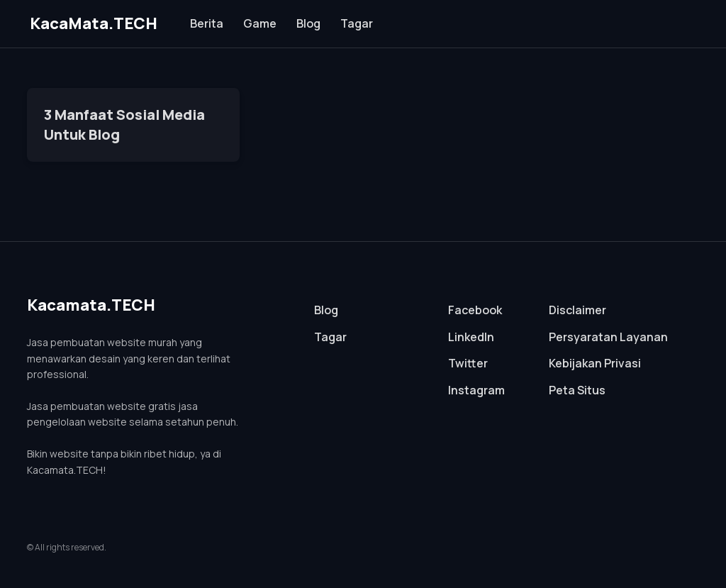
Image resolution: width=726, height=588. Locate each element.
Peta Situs (577, 390)
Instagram (476, 390)
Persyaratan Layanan (608, 337)
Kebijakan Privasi (595, 363)
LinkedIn (471, 337)
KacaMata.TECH (94, 23)
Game (260, 23)
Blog (308, 23)
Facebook (475, 310)
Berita (207, 23)
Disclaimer (577, 310)
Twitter (468, 363)
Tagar (357, 23)
